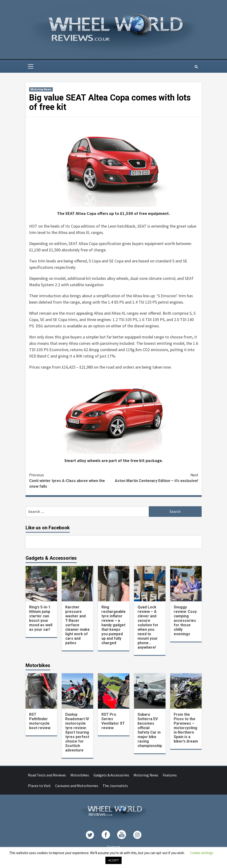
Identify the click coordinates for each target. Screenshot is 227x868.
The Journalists (115, 786)
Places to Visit (39, 786)
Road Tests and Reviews (47, 775)
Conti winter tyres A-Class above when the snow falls (71, 480)
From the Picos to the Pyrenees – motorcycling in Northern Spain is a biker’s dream (186, 728)
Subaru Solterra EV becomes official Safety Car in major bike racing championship (150, 730)
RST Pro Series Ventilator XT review (113, 721)
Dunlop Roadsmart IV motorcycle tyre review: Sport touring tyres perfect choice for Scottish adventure (77, 732)
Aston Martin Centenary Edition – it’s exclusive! (156, 478)
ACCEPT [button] (113, 860)
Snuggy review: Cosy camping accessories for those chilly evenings (185, 621)
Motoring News (41, 89)
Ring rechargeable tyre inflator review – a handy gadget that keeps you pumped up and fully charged (113, 625)
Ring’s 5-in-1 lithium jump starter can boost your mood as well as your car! (41, 618)
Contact (114, 847)
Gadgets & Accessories (111, 775)
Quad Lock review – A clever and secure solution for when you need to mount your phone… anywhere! (148, 627)
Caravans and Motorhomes (77, 786)
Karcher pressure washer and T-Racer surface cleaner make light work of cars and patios (77, 625)
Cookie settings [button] (202, 853)
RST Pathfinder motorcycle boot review (40, 721)
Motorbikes (80, 775)
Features (170, 775)
